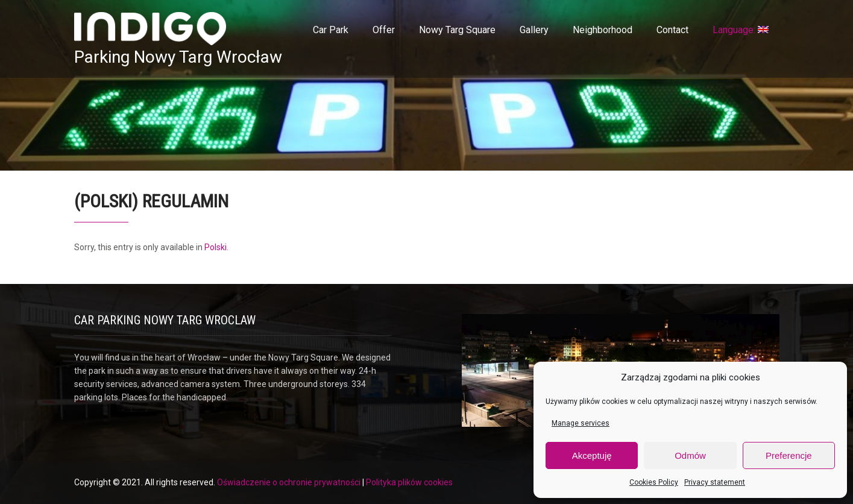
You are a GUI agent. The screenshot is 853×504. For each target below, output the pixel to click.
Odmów (690, 455)
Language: (741, 30)
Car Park (331, 30)
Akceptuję (592, 455)
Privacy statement (715, 482)
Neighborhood (603, 30)
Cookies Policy (654, 482)
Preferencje (789, 455)
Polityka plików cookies (409, 482)
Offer (384, 30)
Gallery (534, 30)
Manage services (581, 423)
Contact (672, 30)
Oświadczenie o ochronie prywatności (289, 482)
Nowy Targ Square (457, 30)
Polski (216, 247)
